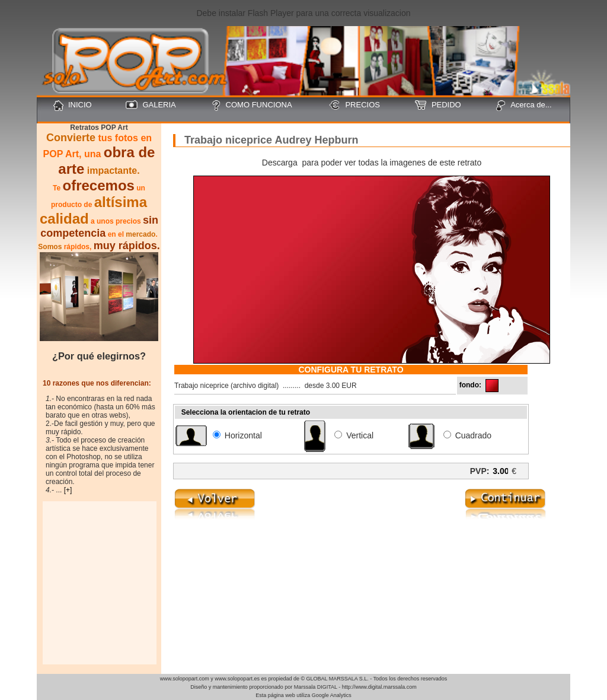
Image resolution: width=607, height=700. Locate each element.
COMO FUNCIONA (252, 106)
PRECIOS (354, 105)
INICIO (73, 106)
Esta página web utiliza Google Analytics (303, 695)
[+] (68, 490)
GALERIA (151, 105)
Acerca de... (523, 106)
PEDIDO (438, 105)
